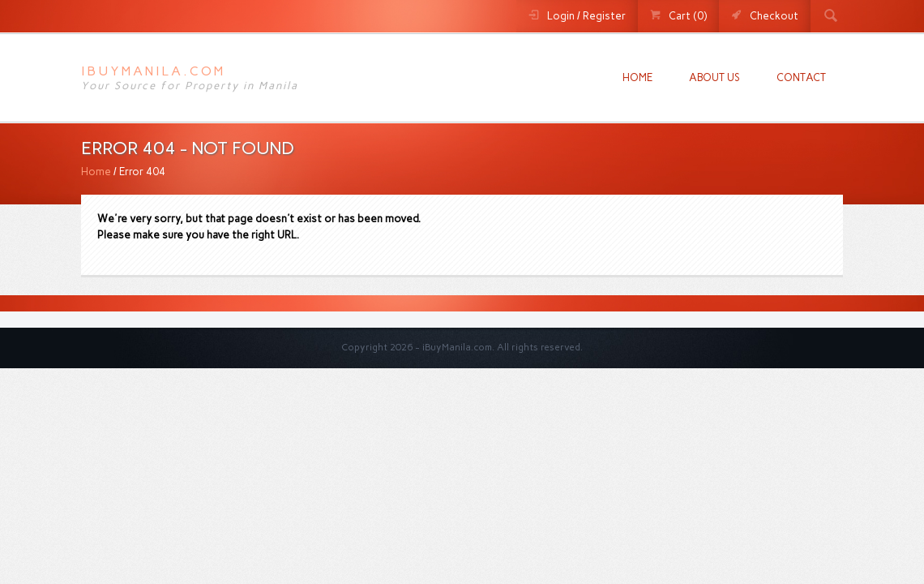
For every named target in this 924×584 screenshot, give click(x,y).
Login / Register (586, 16)
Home (637, 77)
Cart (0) (688, 16)
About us (714, 77)
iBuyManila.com (153, 71)
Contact (801, 77)
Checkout (774, 16)
